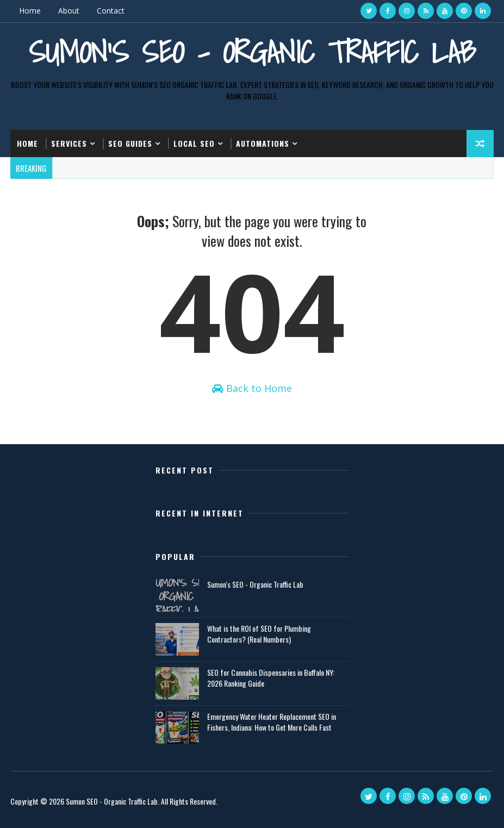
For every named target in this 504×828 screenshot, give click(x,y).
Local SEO (194, 143)
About (69, 11)
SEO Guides (130, 143)
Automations (263, 143)
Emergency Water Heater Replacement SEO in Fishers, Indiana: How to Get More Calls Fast (272, 722)
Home (30, 11)
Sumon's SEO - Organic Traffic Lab (252, 52)
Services (69, 143)
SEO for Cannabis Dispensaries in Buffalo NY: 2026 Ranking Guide (271, 678)
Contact (111, 11)
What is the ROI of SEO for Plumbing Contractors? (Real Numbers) (259, 634)
